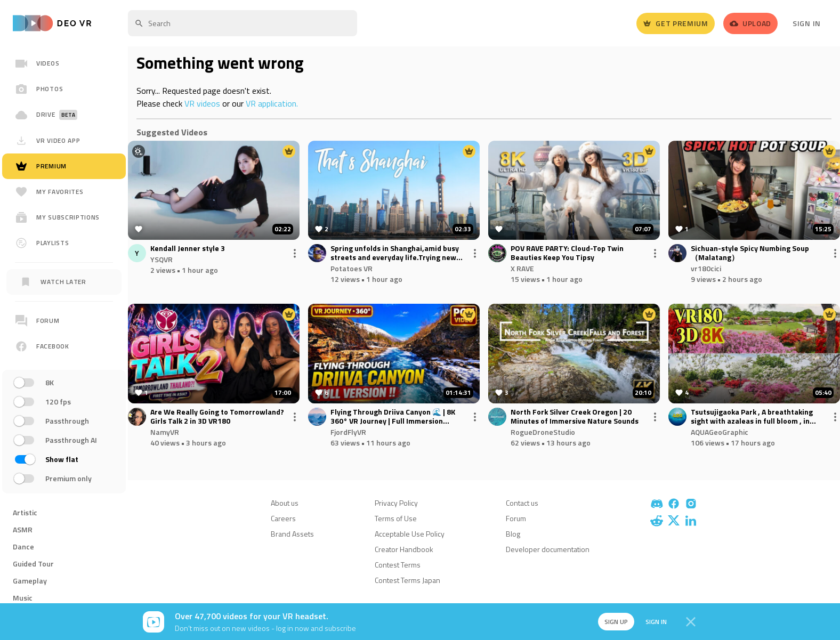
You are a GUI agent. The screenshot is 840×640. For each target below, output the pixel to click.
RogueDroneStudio (543, 432)
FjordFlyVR (348, 432)
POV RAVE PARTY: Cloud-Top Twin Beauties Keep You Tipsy (567, 253)
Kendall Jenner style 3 (188, 249)
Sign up (611, 622)
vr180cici (706, 268)
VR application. (272, 103)
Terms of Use (396, 518)
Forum (516, 518)
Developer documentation (548, 549)
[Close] (691, 622)
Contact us (522, 503)
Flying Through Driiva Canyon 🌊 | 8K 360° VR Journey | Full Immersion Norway (393, 417)
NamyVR (165, 432)
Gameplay (30, 581)
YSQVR (161, 259)
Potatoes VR (352, 268)
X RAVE (522, 268)
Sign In (807, 23)
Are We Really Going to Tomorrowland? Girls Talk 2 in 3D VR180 (217, 417)
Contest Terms (398, 565)
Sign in (652, 622)
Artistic (25, 512)
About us (285, 503)
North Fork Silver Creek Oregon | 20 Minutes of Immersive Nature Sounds (575, 417)
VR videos (202, 103)
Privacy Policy (396, 503)
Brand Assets (292, 534)
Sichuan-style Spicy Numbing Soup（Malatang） (750, 253)
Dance (23, 546)
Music (23, 598)
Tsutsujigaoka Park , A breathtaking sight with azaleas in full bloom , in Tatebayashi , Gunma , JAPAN (752, 417)
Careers (283, 518)
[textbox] (243, 23)
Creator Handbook (404, 549)
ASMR (23, 529)
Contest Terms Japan (407, 580)
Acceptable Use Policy (410, 534)
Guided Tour (33, 564)
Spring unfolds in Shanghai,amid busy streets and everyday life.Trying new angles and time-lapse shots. (395, 253)
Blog (513, 534)
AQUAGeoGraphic (720, 432)
